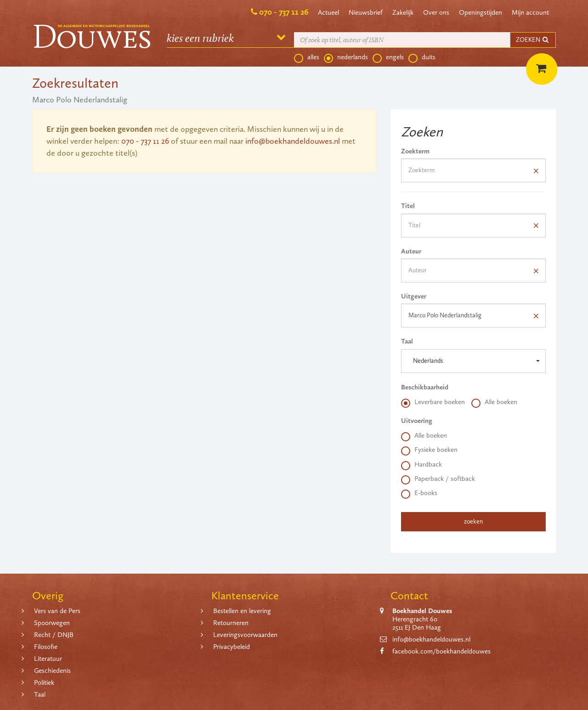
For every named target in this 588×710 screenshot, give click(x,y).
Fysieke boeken (429, 450)
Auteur (411, 251)
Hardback (421, 465)
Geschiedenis (52, 671)
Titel (408, 206)
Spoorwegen (52, 623)
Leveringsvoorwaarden (245, 635)
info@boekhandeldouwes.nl (293, 141)
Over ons (436, 12)
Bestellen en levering (242, 611)
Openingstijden (481, 12)
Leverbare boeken (433, 402)
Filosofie (46, 647)
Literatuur (48, 659)
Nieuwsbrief (366, 12)
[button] (473, 361)
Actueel (328, 12)
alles (307, 57)
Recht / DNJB (54, 635)
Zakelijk (403, 12)
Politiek (44, 682)
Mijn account (530, 12)
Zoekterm (415, 151)
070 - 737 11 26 (284, 12)
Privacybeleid (232, 647)
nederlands (346, 57)
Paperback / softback (438, 479)
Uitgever (414, 296)
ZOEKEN (533, 40)
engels (388, 57)
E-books (419, 493)
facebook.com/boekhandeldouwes (441, 651)
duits (422, 57)
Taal (407, 341)
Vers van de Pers (57, 611)
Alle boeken (494, 402)
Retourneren (231, 623)
